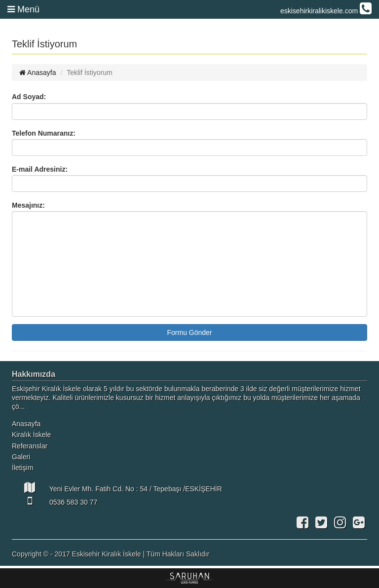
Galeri (21, 457)
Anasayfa (38, 73)
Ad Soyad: (29, 97)
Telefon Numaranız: (44, 133)
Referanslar (30, 446)
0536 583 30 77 (55, 501)
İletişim (23, 468)
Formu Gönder (189, 332)
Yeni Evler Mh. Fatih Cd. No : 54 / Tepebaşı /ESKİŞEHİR (117, 487)
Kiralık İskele (31, 435)
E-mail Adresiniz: (40, 169)
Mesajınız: (28, 205)
